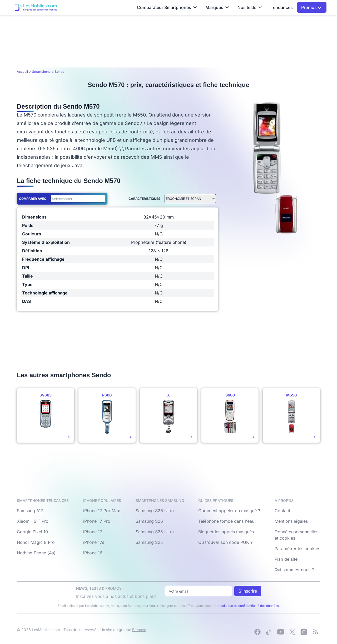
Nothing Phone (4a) (36, 553)
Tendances (282, 7)
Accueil (22, 72)
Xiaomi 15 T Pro (33, 521)
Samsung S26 (149, 521)
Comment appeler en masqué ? (229, 511)
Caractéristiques (144, 199)
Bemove (139, 630)
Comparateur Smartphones (167, 7)
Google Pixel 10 (32, 532)
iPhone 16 (93, 553)
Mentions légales (291, 521)
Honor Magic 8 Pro (36, 542)
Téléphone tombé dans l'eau (226, 521)
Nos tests (250, 7)
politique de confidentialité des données (250, 606)
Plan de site (286, 559)
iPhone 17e (94, 542)
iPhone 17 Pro (97, 521)
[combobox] (77, 199)
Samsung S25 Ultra (155, 532)
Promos (311, 7)
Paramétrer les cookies (297, 549)
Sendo (60, 72)
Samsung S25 (149, 542)
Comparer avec (33, 199)
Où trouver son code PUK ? (225, 542)
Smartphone (41, 72)
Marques (217, 7)
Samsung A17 (30, 511)
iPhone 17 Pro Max (102, 511)
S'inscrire (248, 591)
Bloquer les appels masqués (226, 532)
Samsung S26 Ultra (155, 511)
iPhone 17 (93, 532)
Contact (282, 511)
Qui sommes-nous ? (294, 570)
